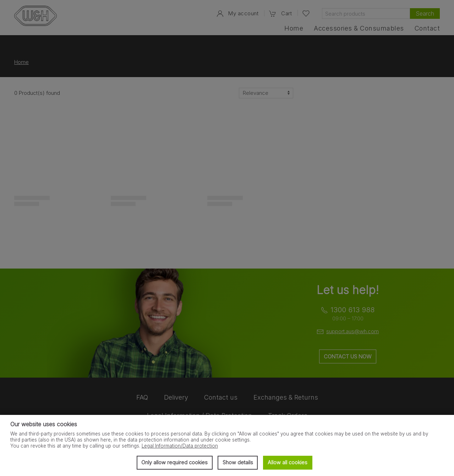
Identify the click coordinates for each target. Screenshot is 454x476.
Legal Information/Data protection (180, 446)
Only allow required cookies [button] (174, 462)
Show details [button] (238, 462)
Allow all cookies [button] (288, 462)
